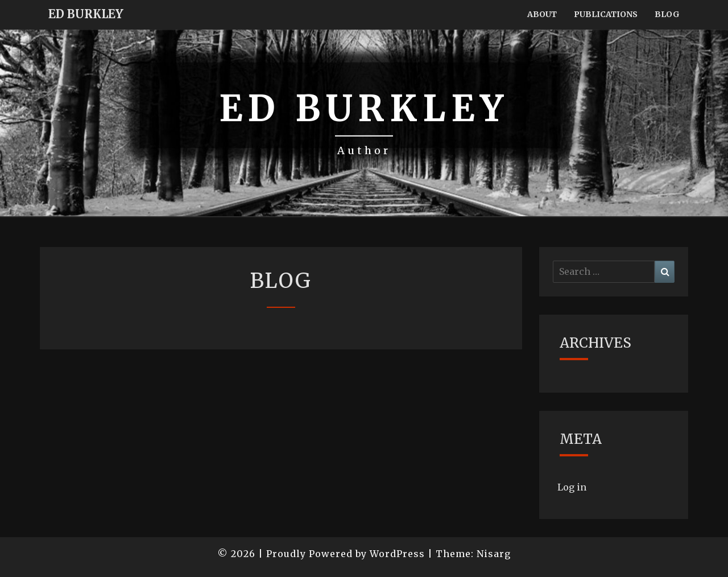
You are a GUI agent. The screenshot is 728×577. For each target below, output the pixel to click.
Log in (572, 487)
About (542, 14)
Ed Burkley (86, 14)
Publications (606, 14)
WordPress (397, 554)
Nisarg (494, 554)
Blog (667, 14)
